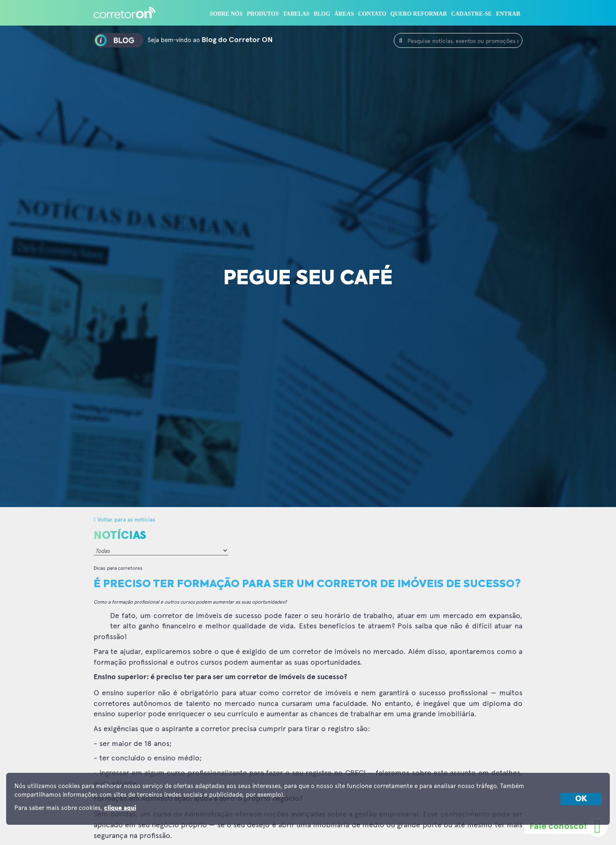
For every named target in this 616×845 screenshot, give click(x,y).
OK (581, 799)
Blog (322, 14)
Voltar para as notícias (124, 519)
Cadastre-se (471, 14)
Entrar (508, 14)
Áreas (344, 14)
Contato (372, 14)
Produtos (263, 14)
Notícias (120, 536)
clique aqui (120, 808)
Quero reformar (419, 14)
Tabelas (296, 14)
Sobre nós (226, 14)
